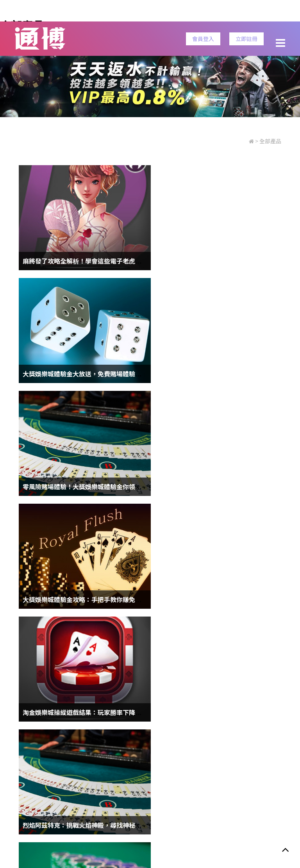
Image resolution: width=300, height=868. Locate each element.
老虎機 (202, 777)
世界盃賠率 (127, 777)
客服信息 (194, 794)
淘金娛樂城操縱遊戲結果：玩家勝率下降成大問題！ (95, 487)
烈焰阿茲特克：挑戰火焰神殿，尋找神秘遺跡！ (223, 487)
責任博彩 (107, 794)
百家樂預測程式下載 (218, 712)
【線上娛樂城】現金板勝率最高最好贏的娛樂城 (88, 712)
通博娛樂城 (168, 777)
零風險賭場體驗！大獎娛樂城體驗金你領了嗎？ (88, 374)
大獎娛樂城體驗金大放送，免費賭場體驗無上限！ (227, 261)
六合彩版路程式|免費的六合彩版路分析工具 (218, 599)
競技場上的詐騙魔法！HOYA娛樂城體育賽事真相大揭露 (100, 599)
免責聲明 (163, 794)
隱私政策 (76, 794)
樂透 (95, 777)
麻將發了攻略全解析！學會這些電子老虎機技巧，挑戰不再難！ (110, 261)
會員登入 (203, 39)
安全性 (135, 794)
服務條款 (45, 794)
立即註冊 (246, 39)
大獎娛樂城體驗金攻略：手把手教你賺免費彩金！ (227, 374)
